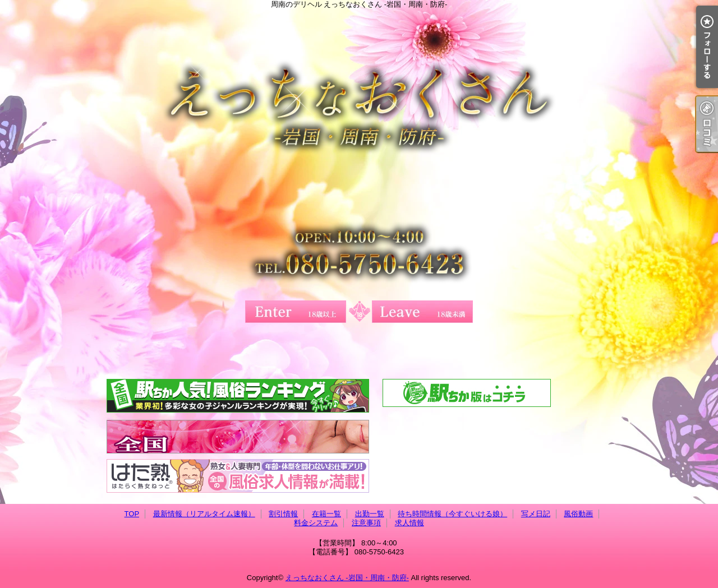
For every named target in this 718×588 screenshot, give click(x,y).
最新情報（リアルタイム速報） (204, 514)
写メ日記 (536, 514)
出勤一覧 (370, 514)
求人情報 (409, 523)
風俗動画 (578, 514)
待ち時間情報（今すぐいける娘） (452, 514)
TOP (132, 514)
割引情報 (283, 514)
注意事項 (366, 523)
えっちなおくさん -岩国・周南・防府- (347, 578)
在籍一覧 (326, 514)
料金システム (316, 523)
